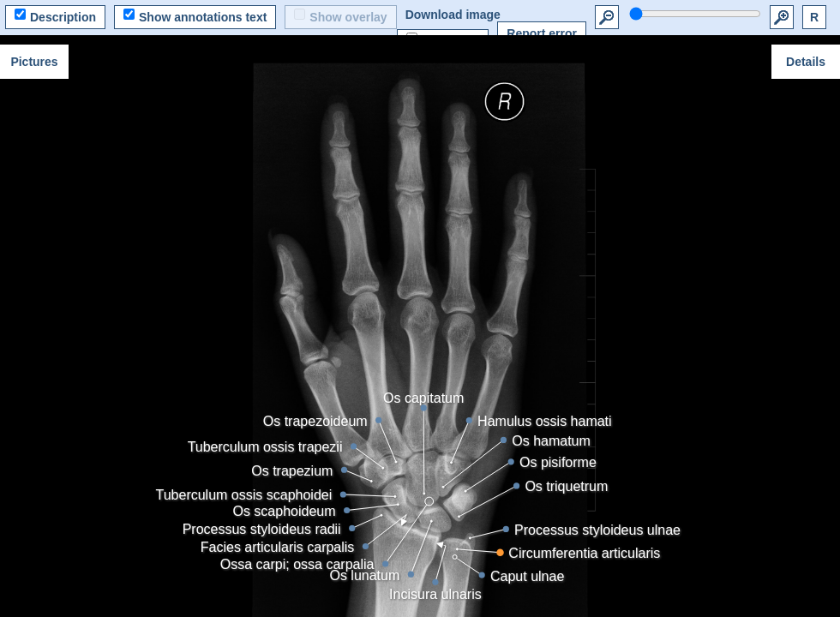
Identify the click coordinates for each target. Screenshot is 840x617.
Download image (453, 15)
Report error (542, 33)
